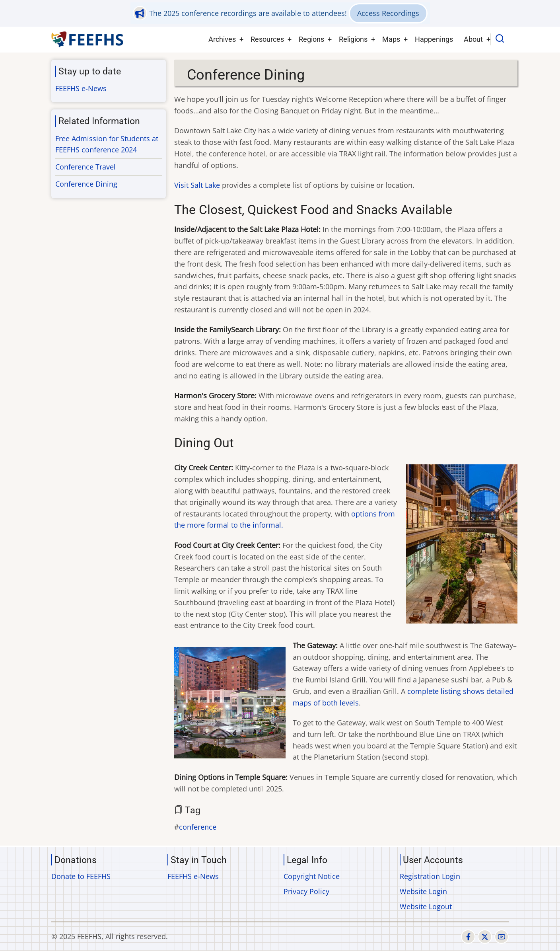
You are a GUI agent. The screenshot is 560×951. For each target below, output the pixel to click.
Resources (267, 39)
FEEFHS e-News (81, 88)
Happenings (434, 39)
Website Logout (426, 906)
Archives (222, 39)
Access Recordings (388, 13)
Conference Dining (86, 184)
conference (198, 827)
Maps (391, 39)
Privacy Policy (306, 891)
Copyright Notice (312, 876)
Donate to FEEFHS (81, 876)
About (473, 39)
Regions (311, 39)
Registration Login (430, 876)
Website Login (423, 891)
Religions (353, 39)
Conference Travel (86, 167)
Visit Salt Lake (197, 185)
